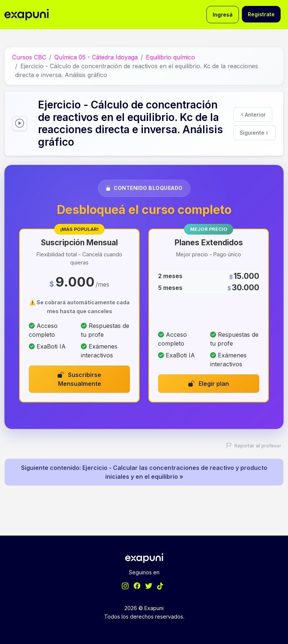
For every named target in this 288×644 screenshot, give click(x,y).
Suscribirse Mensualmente (79, 379)
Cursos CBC (29, 57)
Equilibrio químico (170, 57)
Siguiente (254, 133)
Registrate (261, 14)
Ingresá (223, 15)
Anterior (253, 114)
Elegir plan (209, 384)
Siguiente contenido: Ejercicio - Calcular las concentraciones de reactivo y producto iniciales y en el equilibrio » (144, 472)
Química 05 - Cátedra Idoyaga (96, 57)
